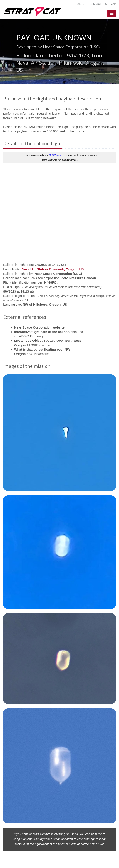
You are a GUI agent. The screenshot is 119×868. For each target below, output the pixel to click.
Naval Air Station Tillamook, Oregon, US (53, 269)
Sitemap (110, 4)
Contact (95, 4)
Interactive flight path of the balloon (42, 332)
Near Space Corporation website (39, 327)
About (82, 4)
